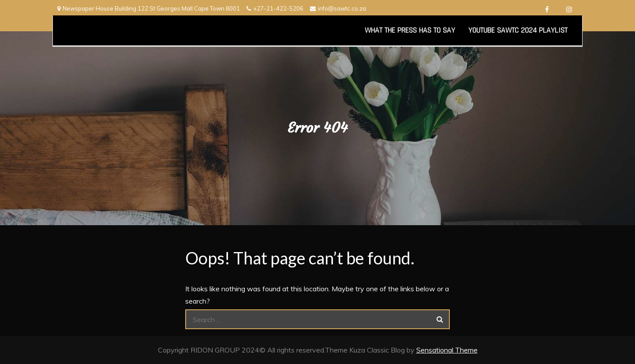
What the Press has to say (410, 30)
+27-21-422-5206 (275, 8)
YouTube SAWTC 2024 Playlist (518, 30)
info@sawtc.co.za (338, 8)
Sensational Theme (447, 350)
